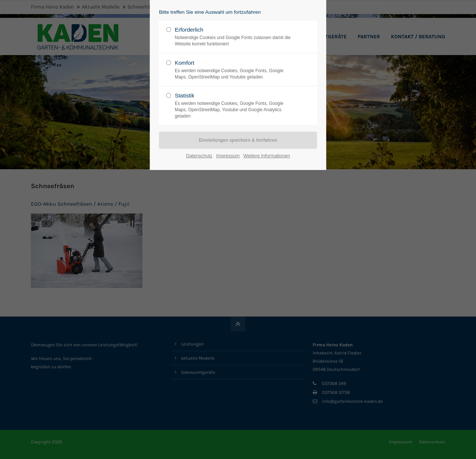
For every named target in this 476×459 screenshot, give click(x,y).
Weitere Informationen (267, 156)
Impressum (228, 156)
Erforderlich (235, 37)
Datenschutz (199, 156)
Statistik (235, 106)
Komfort (235, 70)
